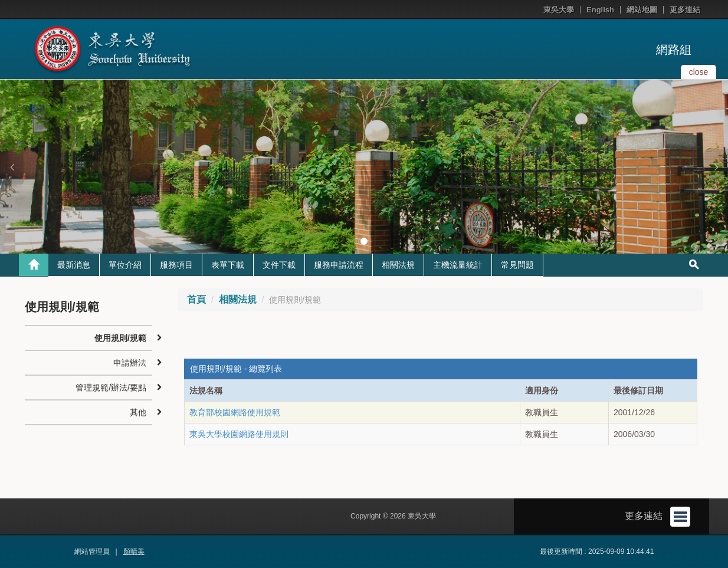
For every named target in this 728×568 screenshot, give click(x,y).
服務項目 (176, 265)
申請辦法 (130, 363)
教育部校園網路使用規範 (235, 412)
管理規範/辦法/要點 (111, 388)
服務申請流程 (339, 265)
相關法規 (398, 265)
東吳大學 (559, 10)
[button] (12, 167)
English (600, 10)
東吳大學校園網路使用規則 (239, 434)
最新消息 (74, 265)
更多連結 (685, 10)
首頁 (196, 299)
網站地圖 (642, 10)
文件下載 (279, 265)
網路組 (674, 50)
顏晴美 (134, 551)
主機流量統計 (458, 265)
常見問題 (517, 265)
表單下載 (228, 265)
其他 (138, 412)
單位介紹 (125, 265)
